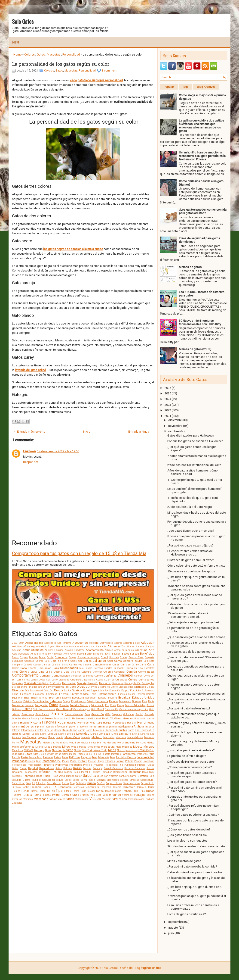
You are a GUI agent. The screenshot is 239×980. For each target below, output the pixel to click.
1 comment (109, 71)
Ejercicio (135, 690)
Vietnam (107, 799)
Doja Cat (48, 691)
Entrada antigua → (141, 432)
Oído (15, 754)
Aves (66, 654)
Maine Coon (72, 737)
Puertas (141, 765)
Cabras (39, 661)
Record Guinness (113, 768)
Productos (76, 765)
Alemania (101, 647)
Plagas (101, 761)
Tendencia (106, 787)
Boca (42, 657)
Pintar (74, 761)
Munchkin (17, 750)
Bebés (125, 654)
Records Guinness (135, 768)
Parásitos (142, 754)
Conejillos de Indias (82, 676)
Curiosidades (33, 683)
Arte (151, 650)
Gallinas (17, 709)
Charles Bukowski (114, 668)
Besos (15, 657)
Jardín (82, 730)
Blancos (34, 657)
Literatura (125, 734)
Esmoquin (91, 698)
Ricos (145, 772)
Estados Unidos (143, 698)
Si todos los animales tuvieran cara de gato (196, 846)
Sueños (101, 783)
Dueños (77, 690)
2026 (168, 388)
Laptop (35, 734)
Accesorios (80, 643)
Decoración (69, 683)
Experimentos (78, 701)
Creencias (64, 680)
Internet (16, 730)
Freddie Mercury (80, 705)
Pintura (83, 761)
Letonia (71, 734)
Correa (34, 680)
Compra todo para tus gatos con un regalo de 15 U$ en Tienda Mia (79, 553)
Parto (24, 757)
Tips (59, 791)
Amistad (17, 650)
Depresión (93, 683)
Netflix (77, 750)
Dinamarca (104, 687)
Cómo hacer (146, 672)
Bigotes (24, 657)
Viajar (53, 799)
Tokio (83, 791)
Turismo (17, 795)
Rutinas (70, 776)
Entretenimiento (126, 694)
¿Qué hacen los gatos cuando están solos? (196, 637)
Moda (75, 747)
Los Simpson (29, 737)
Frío (107, 705)
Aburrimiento (64, 643)
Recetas (87, 768)
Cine (41, 672)
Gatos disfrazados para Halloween (191, 435)
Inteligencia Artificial (131, 726)
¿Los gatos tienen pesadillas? (187, 835)
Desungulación (132, 683)
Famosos (102, 701)
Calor (110, 661)
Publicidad (130, 765)
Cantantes (76, 665)
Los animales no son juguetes (187, 841)
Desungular (148, 683)
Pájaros (97, 754)
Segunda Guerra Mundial (26, 780)
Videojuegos (82, 799)
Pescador (30, 761)
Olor (36, 754)
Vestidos (28, 799)
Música (29, 750)
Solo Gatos (23, 21)
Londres (145, 734)
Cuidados (121, 680)
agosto (173, 928)
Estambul (17, 701)
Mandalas (109, 737)
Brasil (104, 657)
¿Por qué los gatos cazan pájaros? (190, 545)
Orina (58, 754)
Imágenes (27, 726)
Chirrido (138, 668)
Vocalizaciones (136, 799)
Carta (151, 664)
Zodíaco (150, 799)
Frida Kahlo (97, 705)
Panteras (116, 754)
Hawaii (98, 719)
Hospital (132, 723)
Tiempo (16, 791)
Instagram (95, 727)
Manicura (121, 737)
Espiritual (124, 698)
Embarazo (26, 694)
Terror (151, 787)
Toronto (91, 791)
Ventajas (140, 795)
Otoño (65, 754)
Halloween (79, 718)
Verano (150, 795)
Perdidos (121, 757)
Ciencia (24, 672)
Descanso (105, 683)
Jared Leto (92, 730)
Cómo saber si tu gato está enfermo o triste (196, 566)
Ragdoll (33, 768)
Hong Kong (96, 723)
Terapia (117, 787)
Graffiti (139, 714)
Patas (57, 757)
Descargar (118, 683)
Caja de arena (60, 661)
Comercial (120, 672)
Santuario (124, 776)
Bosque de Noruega (89, 657)
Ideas (151, 723)
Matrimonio (62, 743)
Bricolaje (114, 657)
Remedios (107, 772)
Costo (55, 680)
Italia (66, 730)
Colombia (86, 672)
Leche (43, 734)
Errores (43, 698)
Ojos (21, 754)
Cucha (100, 680)
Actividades (107, 643)
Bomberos (61, 657)
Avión (73, 654)
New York (87, 750)
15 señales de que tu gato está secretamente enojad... (188, 615)
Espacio (102, 698)
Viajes (61, 799)
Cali (80, 661)
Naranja (39, 750)
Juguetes (121, 730)
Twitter (56, 795)
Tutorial (37, 795)
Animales (37, 650)
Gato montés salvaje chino (134, 709)
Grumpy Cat (37, 719)
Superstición (148, 783)
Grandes (17, 719)
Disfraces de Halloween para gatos (191, 762)
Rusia (47, 776)
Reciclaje (98, 768)
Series (76, 780)
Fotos (54, 705)
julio (171, 933)
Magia (60, 737)
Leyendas (83, 734)
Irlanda (58, 730)
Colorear (97, 672)
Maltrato (97, 737)
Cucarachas (88, 680)
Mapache (149, 737)
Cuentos (109, 680)
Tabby (25, 787)
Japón (73, 730)
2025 (168, 393)
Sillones (124, 780)
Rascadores (47, 768)
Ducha (67, 691)
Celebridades (69, 668)
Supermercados (132, 783)
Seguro (60, 780)
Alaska (81, 647)
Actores (118, 643)
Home (17, 55)
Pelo (94, 757)
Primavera (48, 765)
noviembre (175, 426)
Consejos (125, 675)
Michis (39, 747)
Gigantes (117, 714)
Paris (151, 754)
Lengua (52, 734)
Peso (39, 761)
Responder (31, 462)
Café (47, 661)
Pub (121, 765)
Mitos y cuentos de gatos (184, 861)
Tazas (46, 787)
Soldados (41, 783)
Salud (87, 776)
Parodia (16, 757)
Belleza (134, 654)
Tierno (34, 791)
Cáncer (37, 665)
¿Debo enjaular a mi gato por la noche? (193, 622)
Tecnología (65, 787)
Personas (18, 761)
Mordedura (108, 747)
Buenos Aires (136, 657)
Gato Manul (98, 709)
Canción (46, 665)
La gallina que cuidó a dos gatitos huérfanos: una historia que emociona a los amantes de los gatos (202, 126)
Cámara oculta (133, 661)
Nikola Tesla (100, 750)
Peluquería (104, 757)
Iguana (16, 727)
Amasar (140, 647)
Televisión (78, 787)
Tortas (100, 791)
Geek (87, 714)
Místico (57, 747)
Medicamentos (89, 743)
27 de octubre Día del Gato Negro (190, 507)
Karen (131, 730)
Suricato (16, 787)
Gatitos (27, 709)
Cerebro (98, 668)
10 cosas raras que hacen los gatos (191, 571)
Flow (145, 701)
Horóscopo (119, 723)
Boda (50, 657)
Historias (49, 722)
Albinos (90, 647)
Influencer (60, 727)
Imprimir (39, 727)
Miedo (48, 747)
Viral (115, 799)
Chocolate (149, 668)
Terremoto (129, 787)
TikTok (51, 791)
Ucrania (66, 795)
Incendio (49, 727)
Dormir (59, 690)
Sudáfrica (81, 783)
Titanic (68, 791)
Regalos (68, 772)
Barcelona (98, 654)
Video (70, 799)
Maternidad (49, 743)
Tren (135, 791)
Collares (75, 672)
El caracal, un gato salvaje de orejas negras (196, 694)
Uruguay (85, 795)
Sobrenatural (147, 780)
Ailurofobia (70, 647)
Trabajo (127, 791)
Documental (36, 691)
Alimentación (116, 646)
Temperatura (92, 787)
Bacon (81, 654)
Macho (51, 737)
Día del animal (20, 687)
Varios (117, 795)
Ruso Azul (58, 776)
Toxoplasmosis (113, 791)
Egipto (125, 690)
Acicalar (94, 643)
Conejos (99, 676)
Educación (115, 691)
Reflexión (44, 772)
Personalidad (71, 55)
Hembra (128, 718)
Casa (24, 668)
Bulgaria (149, 657)
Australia (36, 654)
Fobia (151, 701)
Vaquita (107, 795)
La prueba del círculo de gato (187, 756)
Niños (112, 750)
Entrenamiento (107, 694)
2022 (168, 410)
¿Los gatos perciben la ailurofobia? (191, 750)
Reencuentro (30, 772)
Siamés (101, 780)
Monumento (94, 747)
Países (73, 754)
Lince (115, 734)
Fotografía (41, 705)
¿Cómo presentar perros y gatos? (190, 767)
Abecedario (50, 643)
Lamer (26, 734)
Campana (17, 665)
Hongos (107, 723)
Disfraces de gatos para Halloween (191, 560)
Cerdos (88, 668)
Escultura (78, 698)
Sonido (65, 783)
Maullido (74, 743)
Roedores (17, 776)
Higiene (25, 723)
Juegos (110, 730)
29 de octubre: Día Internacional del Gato (194, 465)
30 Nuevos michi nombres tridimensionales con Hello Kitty (200, 322)
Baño (88, 654)
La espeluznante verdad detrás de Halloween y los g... (190, 553)
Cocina (58, 672)
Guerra (49, 718)
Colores (29, 55)
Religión (96, 772)
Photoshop (49, 761)
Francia (64, 705)
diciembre (175, 420)
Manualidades (135, 737)
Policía (129, 761)
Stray (72, 783)
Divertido (18, 690)
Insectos (83, 727)
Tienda (25, 791)
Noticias (143, 750)
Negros (68, 750)
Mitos (66, 747)
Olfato (28, 754)
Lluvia (136, 734)
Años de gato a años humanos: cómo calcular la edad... (193, 472)
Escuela (66, 698)
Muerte (138, 747)
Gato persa (28, 714)
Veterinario (41, 799)
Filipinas (137, 701)
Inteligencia (110, 727)
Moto (118, 747)
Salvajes (98, 776)
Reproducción (120, 772)
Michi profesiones (23, 747)
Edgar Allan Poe (100, 691)
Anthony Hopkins (54, 650)
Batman (116, 654)
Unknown (29, 451)
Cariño (135, 665)
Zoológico (17, 803)
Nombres (131, 750)
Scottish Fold (146, 776)
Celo (81, 668)
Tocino (76, 791)
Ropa (39, 776)
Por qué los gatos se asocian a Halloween (195, 441)
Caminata (149, 661)
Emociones (39, 694)
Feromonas (125, 701)
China (129, 668)
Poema (120, 761)
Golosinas (129, 714)
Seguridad (48, 780)
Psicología (111, 765)
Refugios (57, 772)
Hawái (89, 719)
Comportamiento (25, 675)
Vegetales (127, 795)
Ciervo (34, 672)
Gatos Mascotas (74, 714)
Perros (132, 757)
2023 (15, 643)
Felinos (113, 701)
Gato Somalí (42, 714)
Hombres (83, 723)
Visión (123, 799)
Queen (23, 768)
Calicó (88, 661)
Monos (83, 747)
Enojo (93, 694)
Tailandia (36, 787)
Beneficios (147, 654)
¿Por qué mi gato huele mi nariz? (189, 708)
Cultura (133, 679)
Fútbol (150, 705)
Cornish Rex (23, 680)
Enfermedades (80, 694)
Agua (51, 646)
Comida (132, 672)
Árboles (109, 650)
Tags (185, 87)
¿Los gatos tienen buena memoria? (191, 531)
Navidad (57, 750)
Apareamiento (95, 650)
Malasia (86, 737)
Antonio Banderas (75, 650)
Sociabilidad (19, 783)
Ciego (15, 672)
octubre (173, 431)
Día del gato (36, 687)
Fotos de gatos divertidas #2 (187, 914)
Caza (56, 668)
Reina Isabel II (82, 772)
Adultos (17, 646)
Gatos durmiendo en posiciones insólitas (195, 872)
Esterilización (41, 701)
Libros (94, 734)
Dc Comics (55, 683)
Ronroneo (29, 776)
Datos (45, 683)
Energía (64, 694)
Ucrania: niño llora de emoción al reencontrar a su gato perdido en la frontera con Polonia (202, 156)
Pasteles (48, 757)
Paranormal (129, 754)
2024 (21, 643)
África (27, 647)
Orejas (42, 754)
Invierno (49, 730)
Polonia (138, 761)
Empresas (52, 694)
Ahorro (59, 647)
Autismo (46, 654)
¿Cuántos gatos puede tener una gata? (193, 815)
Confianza (110, 676)
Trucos (150, 791)
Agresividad (38, 646)
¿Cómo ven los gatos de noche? (189, 829)
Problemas (62, 765)
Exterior (91, 701)
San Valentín (111, 776)
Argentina (141, 650)
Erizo (27, 698)
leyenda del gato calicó (31, 370)
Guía (56, 719)
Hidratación (140, 719)
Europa (66, 701)
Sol (33, 783)
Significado (113, 780)
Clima (49, 672)
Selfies (68, 780)
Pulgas (150, 765)
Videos (95, 799)
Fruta (113, 705)
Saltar (78, 776)
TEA (54, 787)
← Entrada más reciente (29, 432)
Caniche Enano (60, 665)
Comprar (45, 676)
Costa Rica (45, 680)
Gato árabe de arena (44, 709)
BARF (108, 654)
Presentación (34, 765)
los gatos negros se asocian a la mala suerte (73, 249)
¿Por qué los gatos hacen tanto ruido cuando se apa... (192, 774)
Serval (84, 780)
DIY (27, 690)
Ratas (59, 768)
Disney (150, 687)
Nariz (48, 750)
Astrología (24, 654)
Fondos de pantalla (23, 705)
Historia (36, 723)
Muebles (127, 747)
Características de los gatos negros (191, 652)
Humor (142, 723)
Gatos (41, 55)
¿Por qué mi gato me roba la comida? (192, 866)
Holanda (72, 723)
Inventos (39, 730)
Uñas (76, 795)
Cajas (74, 661)
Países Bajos (85, 754)
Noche (121, 750)
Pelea (65, 757)
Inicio (15, 42)
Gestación (98, 714)
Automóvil (57, 654)
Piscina (92, 761)
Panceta (106, 754)
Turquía (27, 795)
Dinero (114, 687)
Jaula (101, 730)
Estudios (56, 701)
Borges (72, 657)
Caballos (29, 661)
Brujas (124, 657)
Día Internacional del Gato (59, 687)
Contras (138, 676)
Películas (75, 757)
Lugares (42, 737)
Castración (44, 668)
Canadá (28, 665)
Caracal (87, 665)
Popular (169, 87)
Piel (59, 761)
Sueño (92, 783)
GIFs (108, 714)
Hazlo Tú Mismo (112, 718)
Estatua (28, 701)
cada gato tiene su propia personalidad (96, 80)
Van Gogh (96, 795)
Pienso (66, 761)
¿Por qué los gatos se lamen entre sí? (192, 782)
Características (102, 665)
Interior (150, 727)
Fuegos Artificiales (135, 705)
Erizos (34, 698)
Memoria (112, 743)
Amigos (150, 647)
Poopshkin (149, 761)
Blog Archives (206, 87)
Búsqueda (18, 661)
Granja (26, 719)
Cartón (16, 668)
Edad (86, 690)
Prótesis (88, 765)
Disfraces (140, 687)
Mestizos (141, 743)
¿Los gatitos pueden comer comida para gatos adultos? (203, 211)
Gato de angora (82, 709)
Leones (62, 734)
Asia (15, 654)
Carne (143, 665)
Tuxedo (47, 795)
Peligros (86, 757)
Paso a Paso (35, 757)
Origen (51, 754)
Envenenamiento (145, 694)
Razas (77, 768)
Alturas (130, 647)
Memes (102, 743)
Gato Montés (112, 709)
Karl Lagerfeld (143, 730)
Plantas (110, 761)
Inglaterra (72, 727)
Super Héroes (114, 783)
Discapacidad (126, 687)
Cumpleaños (146, 680)
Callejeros (99, 661)
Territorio (141, 787)
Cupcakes (17, 683)
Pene (113, 757)
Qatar (15, 768)
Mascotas (54, 55)
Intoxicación (27, 730)
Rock (152, 772)
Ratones (68, 768)
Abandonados (34, 643)
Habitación (65, 719)
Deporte (82, 683)
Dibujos (82, 687)
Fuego (120, 705)
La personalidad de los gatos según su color (61, 64)
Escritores (55, 698)
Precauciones (19, 765)
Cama (118, 661)
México (150, 743)
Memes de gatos (190, 267)
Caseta (32, 668)
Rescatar (135, 772)
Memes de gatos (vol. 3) (195, 349)
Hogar (62, 723)
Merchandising (126, 743)
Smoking (135, 780)
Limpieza (104, 734)
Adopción (147, 643)
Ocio (152, 750)
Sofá (29, 783)
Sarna (133, 776)
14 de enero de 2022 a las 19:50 (58, 451)
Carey (116, 665)
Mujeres (149, 747)
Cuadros (76, 680)
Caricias (126, 665)
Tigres (42, 791)
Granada (149, 714)
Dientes (92, 687)
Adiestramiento (131, 643)
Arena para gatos (124, 650)
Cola (66, 672)
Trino (142, 791)
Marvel (16, 743)
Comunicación (61, 676)
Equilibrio (17, 698)
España (112, 698)
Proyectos (98, 765)
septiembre (176, 922)
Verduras (17, 799)
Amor (26, 650)
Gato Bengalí (64, 709)
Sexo (92, 780)
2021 (168, 416)
